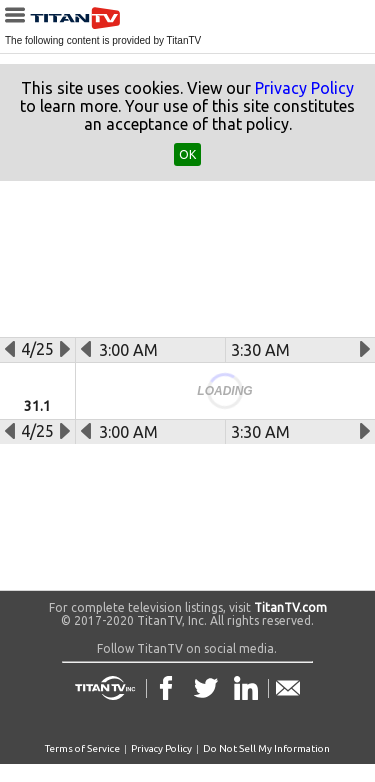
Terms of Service (82, 748)
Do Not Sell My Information (266, 748)
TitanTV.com (289, 607)
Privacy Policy (304, 88)
